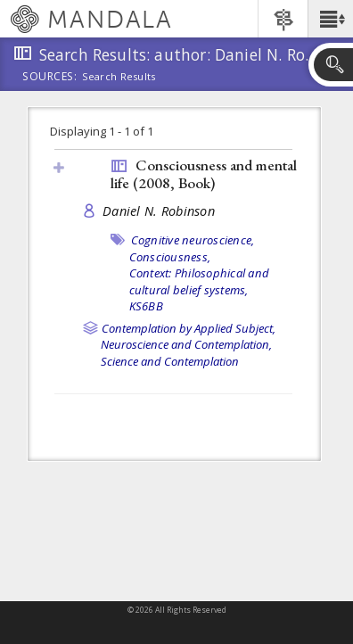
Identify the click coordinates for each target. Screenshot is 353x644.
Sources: (50, 78)
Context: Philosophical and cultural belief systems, (200, 281)
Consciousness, (170, 257)
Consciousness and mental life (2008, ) (204, 174)
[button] (330, 19)
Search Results (119, 77)
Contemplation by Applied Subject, (189, 328)
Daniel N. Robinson (159, 211)
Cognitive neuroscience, (193, 240)
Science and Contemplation (170, 361)
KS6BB (146, 306)
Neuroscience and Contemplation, (186, 344)
